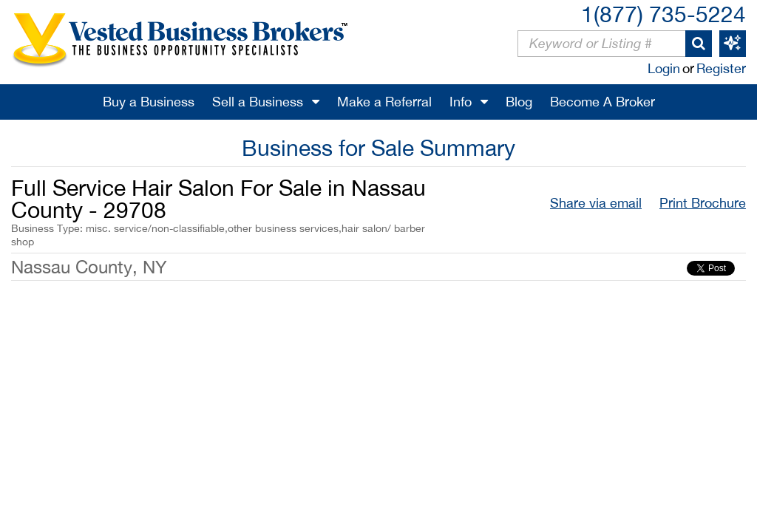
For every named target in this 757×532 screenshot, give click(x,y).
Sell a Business (258, 102)
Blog (519, 102)
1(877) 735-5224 (663, 14)
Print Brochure (703, 203)
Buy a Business (149, 102)
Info (461, 102)
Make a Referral (384, 102)
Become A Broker (602, 102)
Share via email (596, 203)
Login (664, 68)
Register (721, 68)
